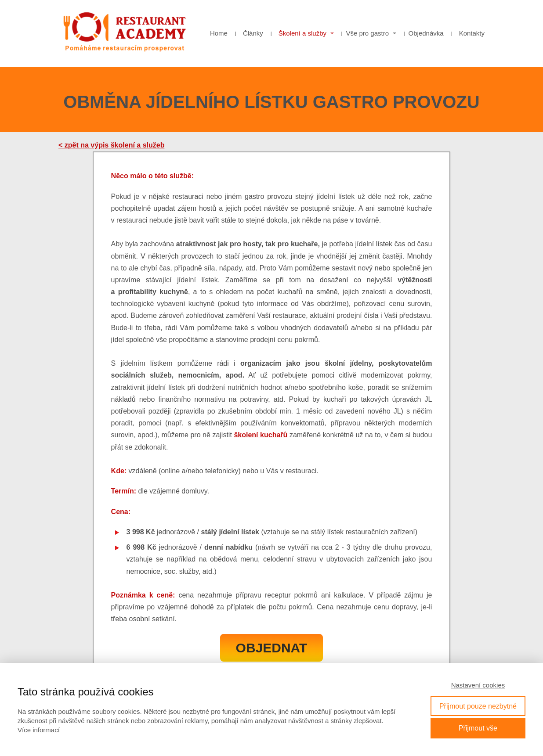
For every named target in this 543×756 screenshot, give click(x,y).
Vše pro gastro (368, 33)
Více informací (39, 730)
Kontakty (472, 33)
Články (253, 33)
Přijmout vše (478, 728)
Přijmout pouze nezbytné (478, 706)
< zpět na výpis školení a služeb (111, 145)
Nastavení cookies (478, 685)
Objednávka (426, 33)
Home (219, 33)
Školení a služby (302, 33)
